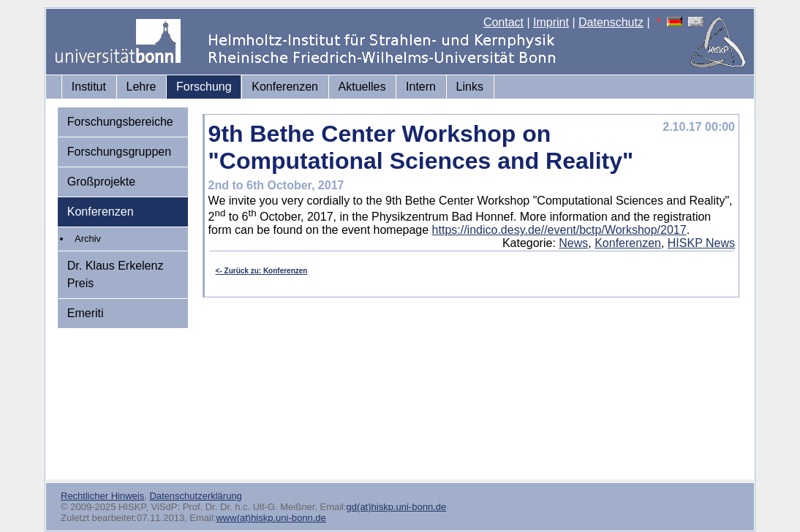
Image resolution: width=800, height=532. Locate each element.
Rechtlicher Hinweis (102, 496)
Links (470, 87)
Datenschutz (611, 22)
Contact (503, 22)
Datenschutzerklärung (195, 496)
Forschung (204, 87)
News (573, 243)
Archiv (88, 239)
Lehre (141, 87)
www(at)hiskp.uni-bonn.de (271, 518)
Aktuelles (362, 87)
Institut (89, 87)
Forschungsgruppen (119, 152)
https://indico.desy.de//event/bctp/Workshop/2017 (559, 230)
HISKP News (701, 243)
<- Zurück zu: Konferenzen (262, 271)
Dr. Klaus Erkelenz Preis (116, 274)
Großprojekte (101, 182)
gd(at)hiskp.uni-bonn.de (397, 507)
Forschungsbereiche (120, 122)
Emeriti (86, 313)
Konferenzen (285, 87)
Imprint (551, 22)
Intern (421, 87)
